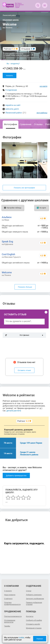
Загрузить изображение (35, 599)
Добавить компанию (34, 595)
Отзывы (38, 124)
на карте (44, 86)
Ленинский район (14, 113)
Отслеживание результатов (10, 621)
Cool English (8, 254)
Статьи (29, 591)
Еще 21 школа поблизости (18, 55)
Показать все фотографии (24, 188)
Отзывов (27, 49)
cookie (21, 638)
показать (10, 76)
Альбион (7, 217)
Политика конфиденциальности (12, 604)
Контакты (30, 616)
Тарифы (7, 626)
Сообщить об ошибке (34, 620)
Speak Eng (7, 241)
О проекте (8, 591)
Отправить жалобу (33, 624)
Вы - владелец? (13, 64)
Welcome (7, 272)
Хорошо (40, 639)
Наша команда (10, 595)
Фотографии (11, 124)
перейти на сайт (13, 105)
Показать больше (25, 287)
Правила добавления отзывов (34, 604)
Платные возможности (13, 616)
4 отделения (11, 90)
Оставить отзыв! (24, 370)
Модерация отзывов (34, 628)
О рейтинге (8, 599)
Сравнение (26, 124)
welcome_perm (12, 109)
